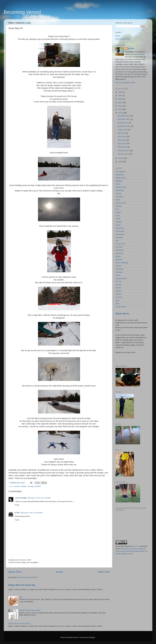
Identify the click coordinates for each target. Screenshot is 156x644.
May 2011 (122, 140)
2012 (120, 109)
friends (118, 212)
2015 (120, 99)
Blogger (92, 637)
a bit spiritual (121, 171)
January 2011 (123, 154)
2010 (120, 158)
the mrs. (131, 48)
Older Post (104, 572)
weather (38, 486)
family (17, 486)
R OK (17, 513)
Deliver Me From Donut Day (22, 585)
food (117, 209)
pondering (119, 269)
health (118, 219)
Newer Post (15, 572)
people (118, 256)
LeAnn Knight (21, 498)
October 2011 (123, 123)
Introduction (120, 231)
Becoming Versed (22, 12)
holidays (24, 486)
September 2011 (124, 126)
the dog (31, 486)
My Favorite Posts (123, 39)
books (118, 184)
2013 (120, 106)
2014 (120, 103)
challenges (120, 190)
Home (60, 572)
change (118, 193)
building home (121, 187)
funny (118, 215)
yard (117, 303)
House (118, 225)
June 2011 (122, 137)
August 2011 (123, 130)
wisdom (119, 294)
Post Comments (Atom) (28, 577)
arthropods (120, 175)
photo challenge (122, 263)
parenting (119, 253)
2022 (120, 92)
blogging (119, 181)
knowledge (120, 234)
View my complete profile (125, 83)
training (118, 285)
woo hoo (119, 297)
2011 (120, 113)
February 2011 (124, 150)
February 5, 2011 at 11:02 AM (39, 498)
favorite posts (121, 203)
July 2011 (122, 133)
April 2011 (122, 143)
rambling (119, 272)
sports (118, 275)
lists (117, 241)
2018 (120, 96)
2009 (120, 162)
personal (119, 259)
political (118, 266)
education (119, 197)
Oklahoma (120, 250)
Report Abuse (122, 314)
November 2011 (124, 119)
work (117, 300)
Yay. (21, 597)
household (120, 228)
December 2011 (124, 116)
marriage (119, 247)
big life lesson (121, 178)
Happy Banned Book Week (30, 610)
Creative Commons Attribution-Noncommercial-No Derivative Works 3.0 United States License (132, 551)
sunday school (121, 278)
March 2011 (123, 147)
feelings (119, 206)
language (119, 237)
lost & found (120, 244)
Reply (17, 505)
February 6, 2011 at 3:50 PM (31, 513)
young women (121, 307)
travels (118, 288)
